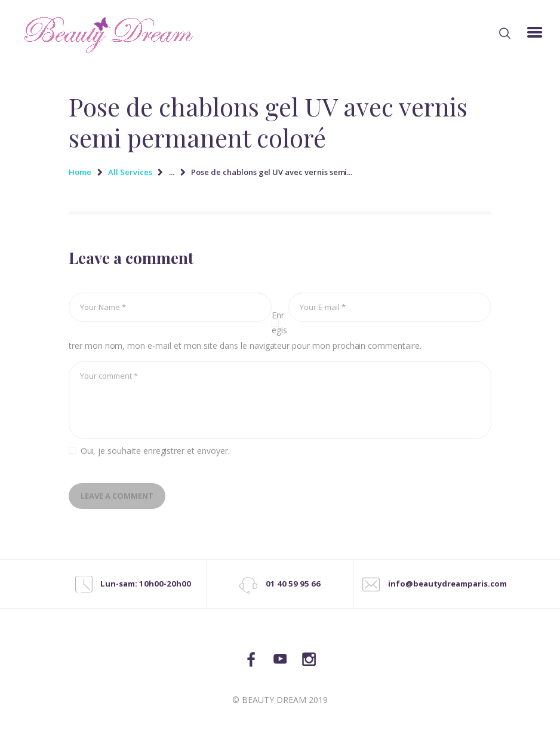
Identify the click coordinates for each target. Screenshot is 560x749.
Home (80, 172)
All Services (130, 172)
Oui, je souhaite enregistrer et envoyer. (155, 451)
